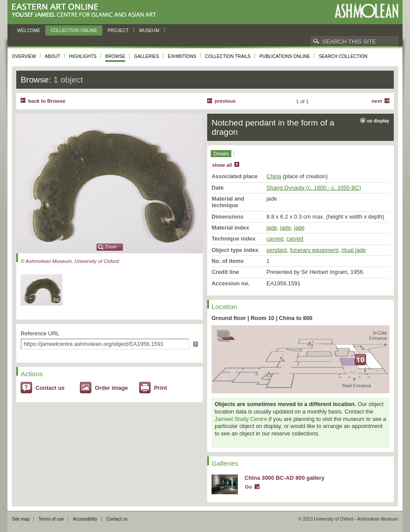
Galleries (146, 56)
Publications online (285, 56)
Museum (149, 31)
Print (160, 388)
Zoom (111, 247)
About (52, 56)
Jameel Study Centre (241, 419)
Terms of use (51, 519)
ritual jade (354, 250)
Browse (115, 56)
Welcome (29, 31)
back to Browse (47, 101)
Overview (24, 56)
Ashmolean (366, 11)
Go (248, 487)
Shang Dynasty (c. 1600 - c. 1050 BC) (314, 188)
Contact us (50, 388)
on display (378, 121)
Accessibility (85, 519)
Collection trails (228, 56)
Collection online (74, 31)
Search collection (343, 56)
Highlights (83, 56)
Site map (21, 519)
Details (221, 154)
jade (272, 228)
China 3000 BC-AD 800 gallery (284, 478)
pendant (277, 250)
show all (222, 165)
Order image (111, 388)
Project (118, 31)
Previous (225, 101)
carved (275, 239)
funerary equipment (314, 250)
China (274, 176)
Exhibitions (182, 56)
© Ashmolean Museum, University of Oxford (70, 261)
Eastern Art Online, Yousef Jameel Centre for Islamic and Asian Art (86, 11)
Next (377, 101)
